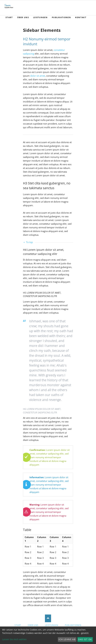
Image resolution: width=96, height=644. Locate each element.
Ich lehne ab (67, 639)
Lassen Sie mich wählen (14, 639)
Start (18, 625)
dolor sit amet (38, 76)
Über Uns (33, 625)
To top (29, 242)
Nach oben (48, 618)
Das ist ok (85, 639)
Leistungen (52, 625)
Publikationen (73, 625)
